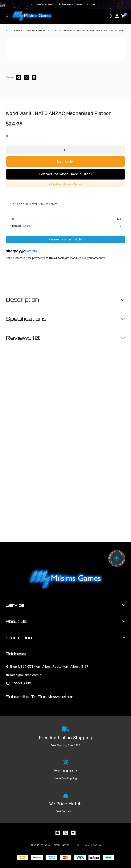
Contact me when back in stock (65, 174)
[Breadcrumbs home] (9, 30)
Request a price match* (65, 239)
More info (21, 251)
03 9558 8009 (18, 683)
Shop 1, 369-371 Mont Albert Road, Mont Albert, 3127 (47, 667)
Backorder (66, 161)
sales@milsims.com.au (25, 675)
